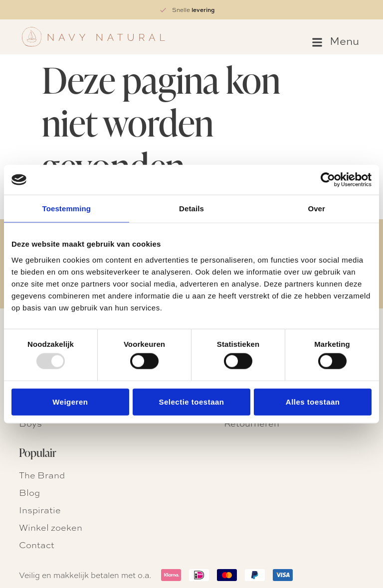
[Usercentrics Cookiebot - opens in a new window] (328, 180)
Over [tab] (316, 209)
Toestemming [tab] (67, 209)
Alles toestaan (313, 401)
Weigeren (70, 401)
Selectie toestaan (191, 401)
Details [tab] (191, 209)
